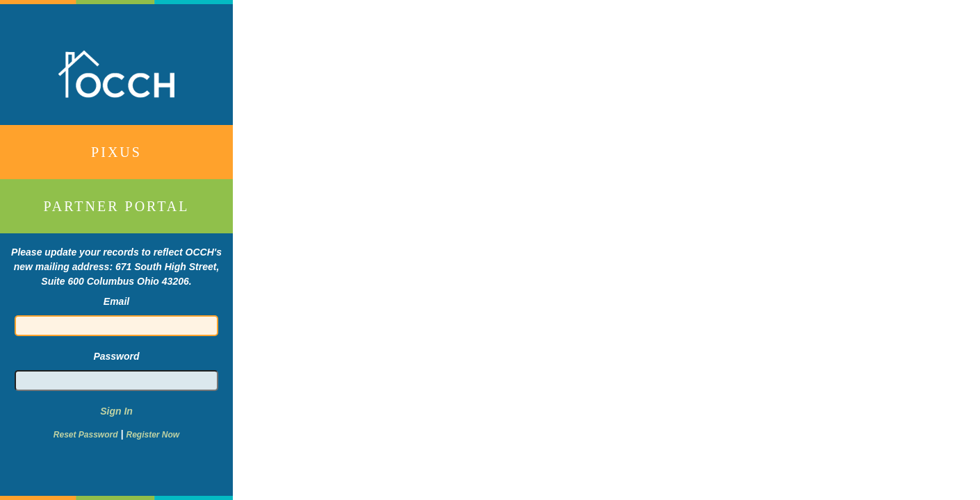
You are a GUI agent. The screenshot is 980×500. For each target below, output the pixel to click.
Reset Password (86, 435)
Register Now (153, 435)
